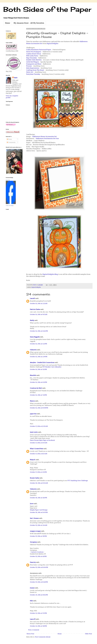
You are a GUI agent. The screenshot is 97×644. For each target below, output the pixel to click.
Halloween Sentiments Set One (47, 139)
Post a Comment (34, 630)
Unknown (33, 350)
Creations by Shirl (36, 388)
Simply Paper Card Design (39, 510)
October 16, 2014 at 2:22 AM (39, 303)
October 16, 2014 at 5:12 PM (38, 369)
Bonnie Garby (34, 478)
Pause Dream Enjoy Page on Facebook (42, 440)
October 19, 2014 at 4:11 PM (38, 556)
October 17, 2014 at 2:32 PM (38, 472)
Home (8, 23)
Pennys (29, 66)
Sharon (32, 401)
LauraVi (32, 298)
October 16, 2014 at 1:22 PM (38, 344)
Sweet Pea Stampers (34, 52)
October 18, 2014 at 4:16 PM (38, 498)
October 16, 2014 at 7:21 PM (38, 395)
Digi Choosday (31, 58)
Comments (11, 142)
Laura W (33, 619)
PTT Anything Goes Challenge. (78, 481)
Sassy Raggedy (35, 337)
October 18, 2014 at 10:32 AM (39, 483)
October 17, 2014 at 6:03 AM (39, 443)
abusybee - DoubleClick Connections (42, 362)
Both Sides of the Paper (47, 9)
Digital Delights (52, 44)
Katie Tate (8, 180)
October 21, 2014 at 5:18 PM (38, 626)
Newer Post (30, 634)
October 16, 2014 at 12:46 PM (39, 331)
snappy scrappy (35, 531)
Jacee (32, 504)
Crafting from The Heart (35, 70)
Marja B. (33, 460)
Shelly (32, 320)
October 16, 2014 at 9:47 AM (39, 314)
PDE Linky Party (32, 56)
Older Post (88, 634)
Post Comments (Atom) (43, 637)
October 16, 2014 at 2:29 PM (39, 357)
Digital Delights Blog (50, 274)
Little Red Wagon (33, 62)
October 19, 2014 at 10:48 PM (39, 582)
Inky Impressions (33, 68)
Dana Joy (33, 562)
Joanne (32, 588)
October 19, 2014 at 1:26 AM (39, 525)
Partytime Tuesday (33, 74)
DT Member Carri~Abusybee (52, 367)
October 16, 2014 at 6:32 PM (38, 382)
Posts (9, 139)
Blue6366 (33, 375)
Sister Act (30, 72)
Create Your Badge (10, 206)
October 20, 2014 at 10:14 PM (39, 595)
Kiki (31, 601)
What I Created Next (37, 449)
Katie (16, 78)
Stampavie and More (34, 64)
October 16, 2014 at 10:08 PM (39, 408)
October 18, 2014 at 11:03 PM (39, 512)
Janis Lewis (34, 432)
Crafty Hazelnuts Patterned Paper (39, 50)
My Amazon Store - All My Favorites (29, 23)
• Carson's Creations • (37, 552)
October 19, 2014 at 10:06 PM (39, 567)
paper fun (33, 414)
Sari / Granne (34, 518)
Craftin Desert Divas (34, 54)
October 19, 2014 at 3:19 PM (38, 536)
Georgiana (33, 542)
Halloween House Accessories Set (45, 137)
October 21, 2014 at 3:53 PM (38, 613)
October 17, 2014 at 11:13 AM (39, 454)
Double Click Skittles (34, 60)
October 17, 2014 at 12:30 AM (39, 426)
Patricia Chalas (35, 309)
